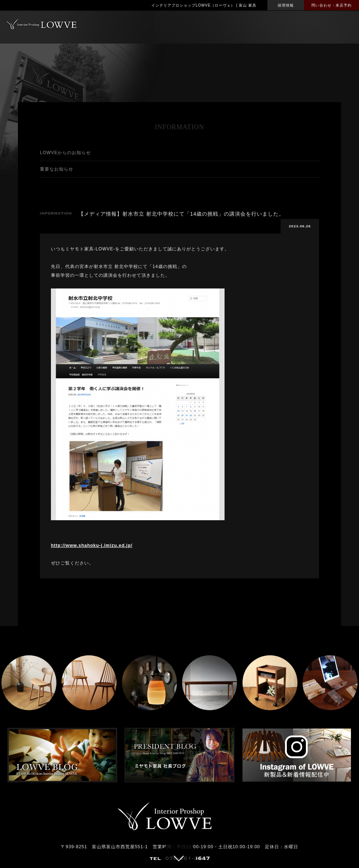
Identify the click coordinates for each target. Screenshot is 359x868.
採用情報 (286, 5)
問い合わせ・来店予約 (332, 5)
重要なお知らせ (57, 169)
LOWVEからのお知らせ (65, 153)
